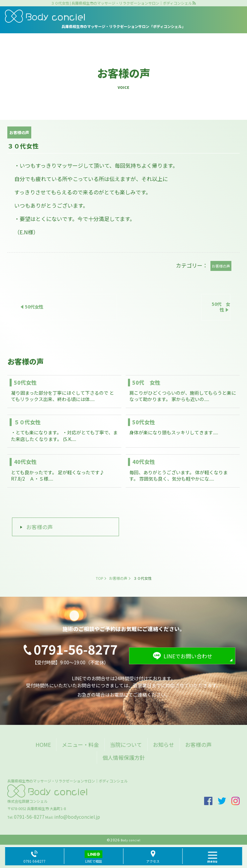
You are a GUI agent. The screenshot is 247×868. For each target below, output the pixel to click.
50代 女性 (146, 382)
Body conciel (131, 840)
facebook (208, 801)
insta (236, 801)
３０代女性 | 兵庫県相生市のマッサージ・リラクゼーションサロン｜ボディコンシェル (121, 3)
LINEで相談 (94, 861)
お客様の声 (40, 527)
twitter (222, 801)
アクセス (153, 861)
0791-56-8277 (29, 817)
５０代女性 (27, 422)
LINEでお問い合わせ (188, 656)
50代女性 (25, 382)
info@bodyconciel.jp (77, 817)
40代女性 (25, 462)
